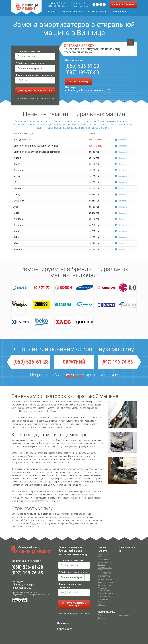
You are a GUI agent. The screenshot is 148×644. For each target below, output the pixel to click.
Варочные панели (105, 582)
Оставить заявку (79, 81)
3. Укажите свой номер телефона (34, 75)
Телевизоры (103, 615)
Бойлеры (101, 605)
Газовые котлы (104, 596)
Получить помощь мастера (35, 91)
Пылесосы (102, 618)
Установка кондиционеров (105, 589)
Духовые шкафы (105, 579)
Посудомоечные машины (105, 564)
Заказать (121, 140)
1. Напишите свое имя (28, 51)
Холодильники (104, 559)
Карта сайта (65, 629)
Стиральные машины (103, 555)
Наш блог (63, 623)
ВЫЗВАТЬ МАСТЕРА (123, 4)
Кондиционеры (104, 585)
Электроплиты (104, 576)
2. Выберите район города (30, 63)
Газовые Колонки (105, 593)
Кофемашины (124, 615)
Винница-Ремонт (57, 421)
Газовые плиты (104, 573)
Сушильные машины (103, 600)
